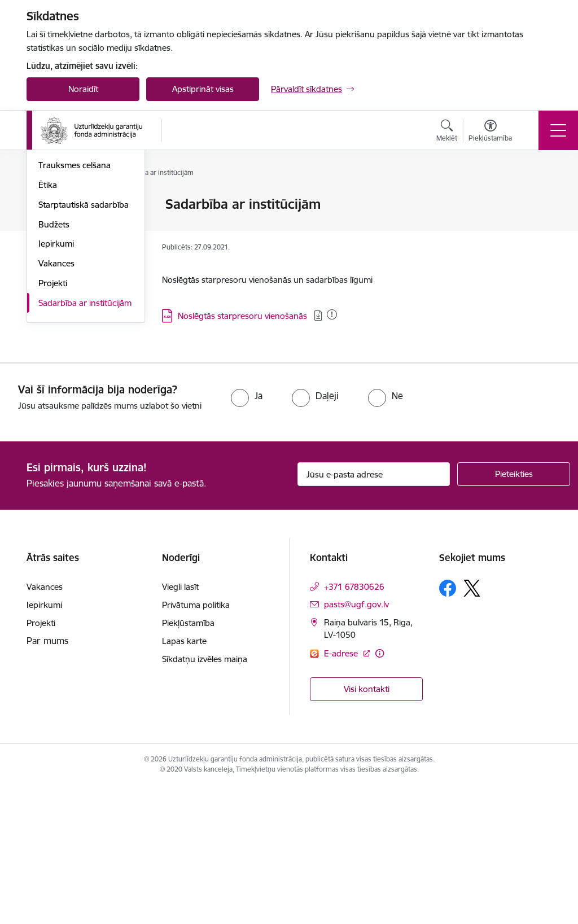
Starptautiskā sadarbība (84, 342)
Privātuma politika (196, 743)
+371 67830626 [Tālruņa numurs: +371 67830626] (354, 724)
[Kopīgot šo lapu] (536, 228)
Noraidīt (83, 89)
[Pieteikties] (514, 612)
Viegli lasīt (180, 724)
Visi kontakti (367, 827)
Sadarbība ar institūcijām (85, 441)
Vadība (51, 205)
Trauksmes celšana (75, 303)
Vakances (56, 401)
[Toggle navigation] (558, 130)
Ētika (48, 323)
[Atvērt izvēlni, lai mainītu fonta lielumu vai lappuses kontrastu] (490, 132)
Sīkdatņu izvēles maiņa (205, 797)
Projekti (53, 421)
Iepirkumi (56, 381)
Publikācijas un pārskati (83, 264)
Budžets (54, 362)
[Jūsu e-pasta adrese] (374, 612)
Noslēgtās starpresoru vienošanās (244, 316)
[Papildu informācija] (380, 791)
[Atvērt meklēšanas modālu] (447, 132)
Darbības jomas (68, 244)
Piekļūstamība (188, 761)
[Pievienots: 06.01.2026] (332, 314)
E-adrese (342, 791)
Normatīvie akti (67, 284)
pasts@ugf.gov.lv (356, 742)
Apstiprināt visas (203, 89)
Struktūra (56, 224)
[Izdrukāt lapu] (536, 200)
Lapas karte (184, 779)
